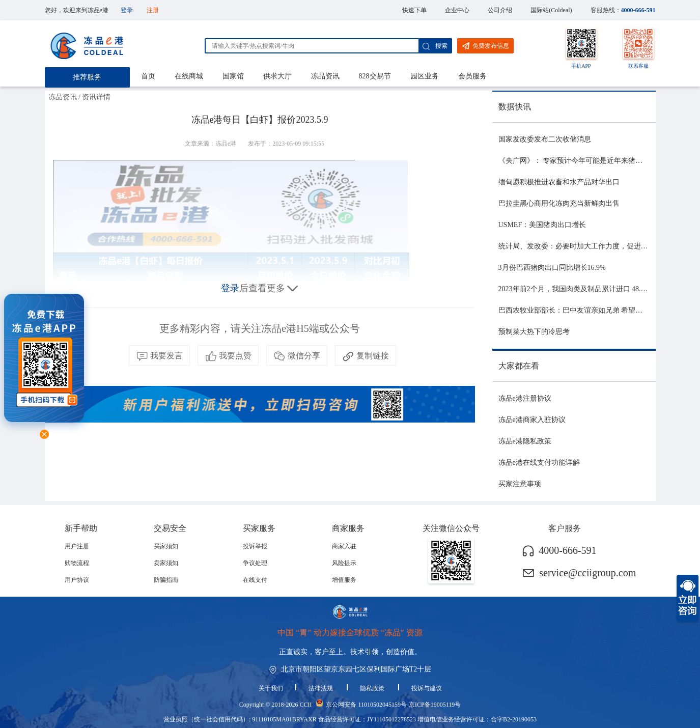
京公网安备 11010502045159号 (366, 705)
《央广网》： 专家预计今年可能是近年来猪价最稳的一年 (589, 161)
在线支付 (255, 580)
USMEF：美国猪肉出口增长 (542, 225)
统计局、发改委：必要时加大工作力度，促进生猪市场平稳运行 (598, 246)
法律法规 (321, 688)
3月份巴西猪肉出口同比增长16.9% (552, 268)
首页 (148, 76)
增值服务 (344, 580)
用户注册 (77, 546)
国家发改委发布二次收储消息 (545, 139)
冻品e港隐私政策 (525, 441)
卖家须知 (166, 563)
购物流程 (77, 563)
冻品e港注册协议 (525, 398)
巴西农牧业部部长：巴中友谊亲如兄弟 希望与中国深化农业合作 (599, 310)
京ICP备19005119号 (435, 705)
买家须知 (166, 546)
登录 (127, 10)
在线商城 (189, 76)
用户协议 (77, 580)
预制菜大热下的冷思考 (534, 332)
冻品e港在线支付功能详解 (539, 463)
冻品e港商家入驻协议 (532, 420)
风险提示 (344, 563)
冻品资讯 (325, 76)
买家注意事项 (520, 484)
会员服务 (472, 76)
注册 (153, 10)
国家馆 (233, 76)
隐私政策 (373, 688)
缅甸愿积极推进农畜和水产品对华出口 (559, 182)
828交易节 (375, 76)
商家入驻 (344, 546)
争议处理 (255, 563)
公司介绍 (500, 10)
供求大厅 (277, 76)
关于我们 (271, 688)
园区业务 (425, 76)
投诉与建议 (427, 688)
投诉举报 (255, 546)
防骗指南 (166, 580)
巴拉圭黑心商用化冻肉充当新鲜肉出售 (559, 203)
